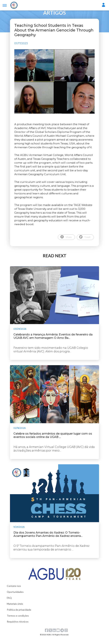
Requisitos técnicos (18, 627)
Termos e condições (18, 621)
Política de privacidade (19, 615)
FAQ (9, 603)
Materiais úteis (15, 609)
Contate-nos (14, 591)
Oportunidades (15, 597)
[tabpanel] (54, 84)
